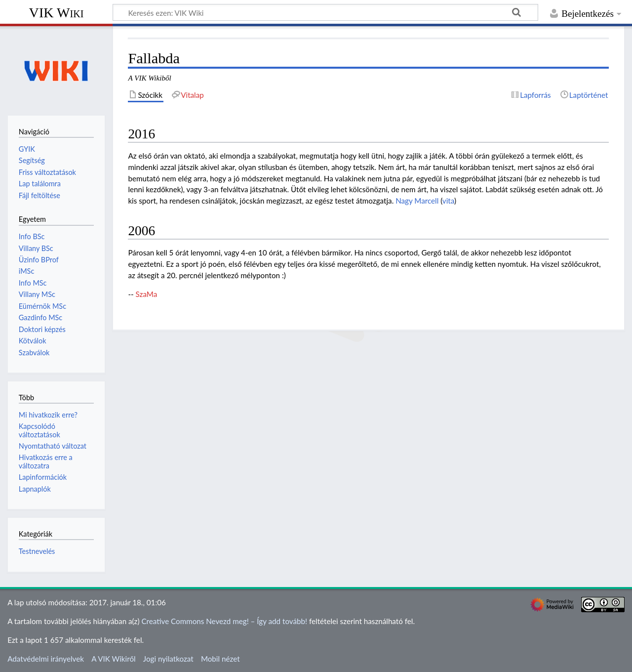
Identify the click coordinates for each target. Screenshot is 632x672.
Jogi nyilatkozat (168, 659)
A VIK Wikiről (113, 659)
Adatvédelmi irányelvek (46, 659)
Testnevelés (37, 551)
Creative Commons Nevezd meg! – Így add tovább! (224, 621)
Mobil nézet (220, 659)
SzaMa (147, 294)
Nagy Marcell (417, 201)
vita (448, 201)
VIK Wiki (57, 13)
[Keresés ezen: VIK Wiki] (325, 12)
